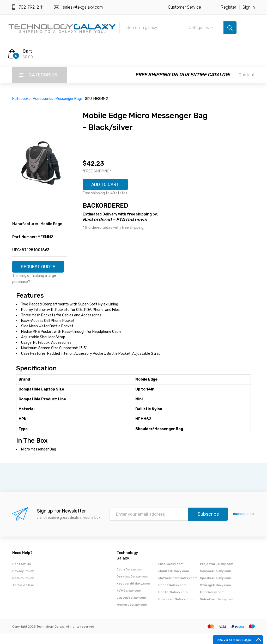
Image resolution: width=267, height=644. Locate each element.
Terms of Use (23, 595)
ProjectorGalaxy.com (217, 574)
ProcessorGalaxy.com (175, 609)
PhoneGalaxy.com (172, 595)
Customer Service (184, 7)
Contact (247, 75)
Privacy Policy (23, 581)
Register (229, 7)
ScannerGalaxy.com (216, 581)
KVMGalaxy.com (129, 601)
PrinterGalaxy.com (173, 602)
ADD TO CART (107, 185)
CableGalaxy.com (130, 580)
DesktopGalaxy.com (132, 587)
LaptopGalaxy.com (131, 608)
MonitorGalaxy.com (174, 581)
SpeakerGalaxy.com (216, 588)
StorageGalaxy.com (215, 595)
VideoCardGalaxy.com (217, 609)
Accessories (43, 99)
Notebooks (21, 99)
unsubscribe (244, 525)
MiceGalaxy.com (171, 574)
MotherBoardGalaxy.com (178, 588)
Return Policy (23, 588)
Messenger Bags (69, 99)
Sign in (249, 7)
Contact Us (22, 574)
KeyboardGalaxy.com (133, 594)
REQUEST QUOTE (40, 269)
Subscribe (208, 525)
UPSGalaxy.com (212, 602)
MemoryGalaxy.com (132, 615)
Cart (27, 51)
